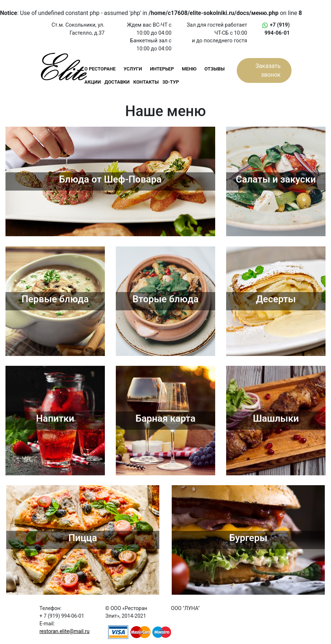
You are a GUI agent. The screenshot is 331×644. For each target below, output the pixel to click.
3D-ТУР (171, 82)
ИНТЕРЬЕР (162, 69)
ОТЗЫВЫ (215, 69)
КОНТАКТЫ (146, 82)
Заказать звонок (268, 70)
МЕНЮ (189, 69)
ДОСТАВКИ (117, 82)
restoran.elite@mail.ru (64, 631)
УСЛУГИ (133, 69)
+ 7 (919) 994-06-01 (62, 616)
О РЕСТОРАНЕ (100, 69)
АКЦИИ (93, 82)
